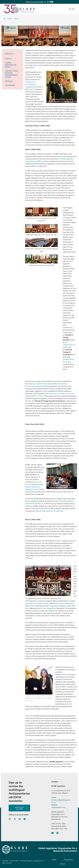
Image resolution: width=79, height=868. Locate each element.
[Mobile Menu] (72, 9)
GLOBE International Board (11, 65)
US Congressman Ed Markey (69, 345)
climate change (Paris (48, 608)
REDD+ (64, 674)
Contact (63, 864)
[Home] (5, 19)
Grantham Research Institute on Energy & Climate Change (34, 487)
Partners (9, 81)
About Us (9, 54)
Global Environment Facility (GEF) (40, 384)
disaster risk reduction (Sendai (38, 603)
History (16, 19)
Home (54, 860)
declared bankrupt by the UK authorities (49, 511)
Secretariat (10, 85)
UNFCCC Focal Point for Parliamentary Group (11, 74)
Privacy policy (69, 860)
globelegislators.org (58, 807)
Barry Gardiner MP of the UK (68, 359)
